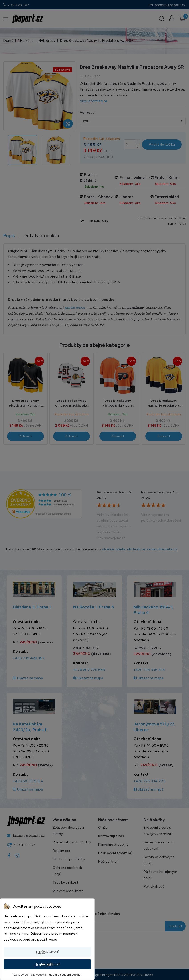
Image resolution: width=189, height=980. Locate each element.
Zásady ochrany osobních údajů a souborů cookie (47, 975)
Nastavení (47, 952)
